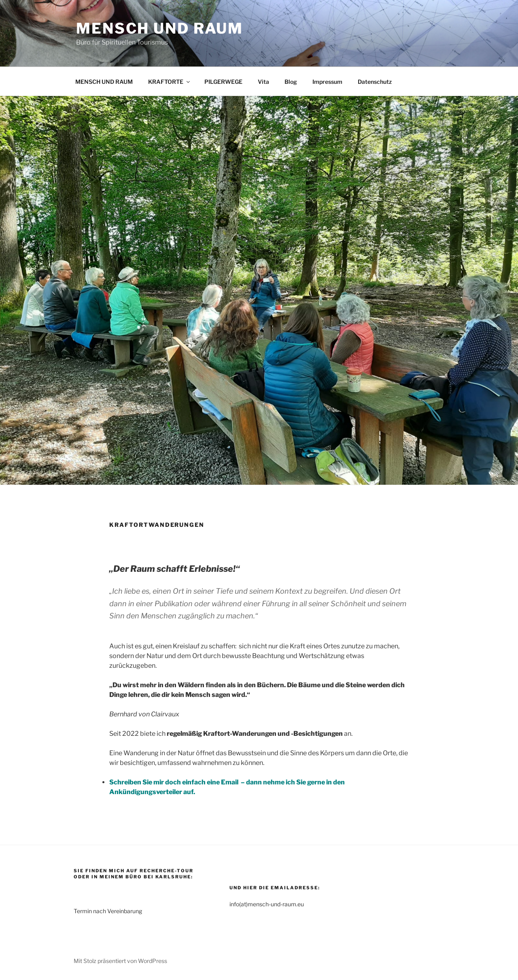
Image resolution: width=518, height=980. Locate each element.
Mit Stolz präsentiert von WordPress (120, 961)
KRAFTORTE (170, 82)
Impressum (327, 82)
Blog (291, 82)
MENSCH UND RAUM (104, 82)
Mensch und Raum (160, 28)
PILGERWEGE (223, 82)
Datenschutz (375, 82)
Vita (263, 82)
